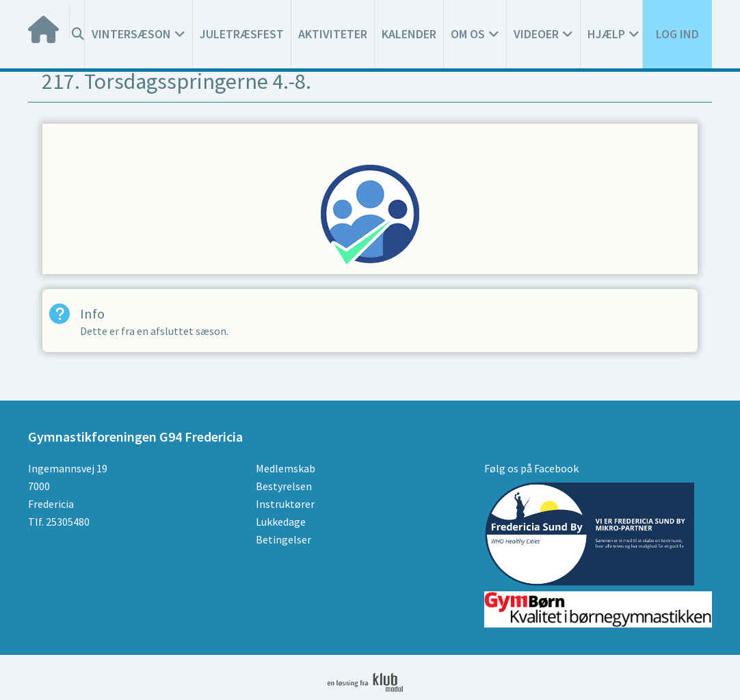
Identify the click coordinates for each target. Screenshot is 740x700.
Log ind (677, 34)
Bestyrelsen (284, 486)
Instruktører (285, 504)
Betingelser (283, 539)
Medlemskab (286, 468)
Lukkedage (281, 522)
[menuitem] (49, 23)
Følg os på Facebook (531, 468)
